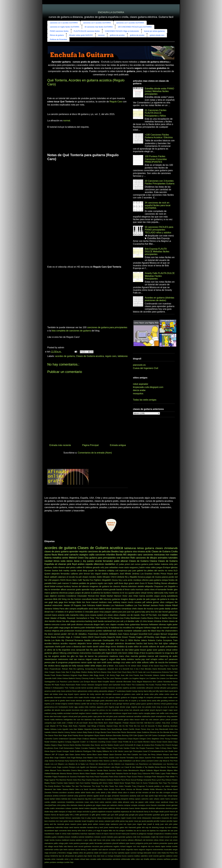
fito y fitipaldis (131, 577)
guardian (157, 815)
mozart (167, 837)
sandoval (130, 716)
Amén (171, 729)
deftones (112, 808)
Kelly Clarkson (93, 761)
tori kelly (72, 666)
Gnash (59, 751)
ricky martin (169, 593)
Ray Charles (87, 780)
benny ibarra (143, 691)
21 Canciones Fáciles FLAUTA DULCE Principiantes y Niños (156, 113)
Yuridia (72, 688)
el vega (69, 812)
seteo (128, 662)
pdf (144, 602)
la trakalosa (114, 628)
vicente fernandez (104, 561)
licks (84, 831)
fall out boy (91, 704)
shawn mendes (89, 577)
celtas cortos (164, 694)
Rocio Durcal (131, 780)
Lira (52, 764)
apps (109, 796)
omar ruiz (168, 840)
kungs (162, 827)
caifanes (74, 574)
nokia (113, 840)
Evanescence (156, 672)
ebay (52, 812)
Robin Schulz (81, 685)
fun (98, 704)
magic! (165, 710)
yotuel (168, 720)
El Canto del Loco (143, 672)
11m (143, 726)
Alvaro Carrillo (129, 729)
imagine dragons (128, 599)
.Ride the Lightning (76, 669)
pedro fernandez (96, 843)
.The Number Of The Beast (107, 618)
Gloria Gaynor (50, 751)
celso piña (154, 694)
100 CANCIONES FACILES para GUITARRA (135, 27)
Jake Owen (69, 755)
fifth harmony (105, 599)
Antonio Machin (57, 732)
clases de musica (145, 609)
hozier (71, 707)
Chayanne (158, 586)
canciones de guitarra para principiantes (107, 327)
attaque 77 (112, 691)
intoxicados (156, 818)
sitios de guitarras (86, 853)
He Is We (114, 751)
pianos (165, 577)
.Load (47, 726)
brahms (110, 799)
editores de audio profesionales (163, 647)
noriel (118, 840)
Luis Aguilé (80, 767)
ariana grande (109, 590)
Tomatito (128, 786)
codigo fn (142, 697)
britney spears (135, 799)
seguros (142, 850)
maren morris (127, 602)
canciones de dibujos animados (152, 558)
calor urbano (154, 799)
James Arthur (80, 755)
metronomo (63, 659)
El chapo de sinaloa (142, 745)
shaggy (69, 853)
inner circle (137, 818)
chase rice (173, 802)
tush (115, 720)
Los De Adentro (114, 764)
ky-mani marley (171, 827)
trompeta (118, 856)
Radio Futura (60, 685)
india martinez (90, 707)
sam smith (102, 662)
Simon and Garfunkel (112, 685)
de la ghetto (60, 701)
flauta (54, 555)
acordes (150, 596)
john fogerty (110, 707)
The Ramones (85, 786)
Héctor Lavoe (123, 751)
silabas (76, 853)
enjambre (66, 650)
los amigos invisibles (125, 831)
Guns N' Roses (147, 583)
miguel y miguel (108, 659)
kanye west (68, 827)
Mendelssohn (134, 770)
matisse (75, 583)
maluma (164, 564)
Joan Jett (124, 675)
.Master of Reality (58, 618)
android (70, 796)
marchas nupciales (88, 834)
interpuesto (146, 818)
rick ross (137, 846)
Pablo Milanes (172, 773)
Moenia (63, 773)
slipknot (53, 596)
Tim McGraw (172, 685)
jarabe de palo (143, 599)
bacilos (140, 643)
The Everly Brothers (53, 786)
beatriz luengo (132, 691)
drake (47, 812)
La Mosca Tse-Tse (102, 678)
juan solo (164, 824)
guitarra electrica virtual (156, 704)
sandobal (122, 716)
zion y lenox (108, 666)
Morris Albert (85, 773)
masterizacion (51, 659)
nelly (91, 840)
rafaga (50, 846)
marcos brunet (115, 834)
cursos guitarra (141, 564)
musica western (76, 840)
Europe (175, 745)
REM (131, 640)
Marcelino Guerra (70, 770)
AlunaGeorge (117, 729)
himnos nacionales (73, 818)
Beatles (115, 552)
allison (63, 590)
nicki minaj (169, 713)
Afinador (106, 577)
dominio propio (172, 808)
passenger (85, 843)
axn (143, 796)
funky (102, 704)
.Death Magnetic (115, 723)
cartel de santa (142, 694)
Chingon (143, 739)
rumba (56, 850)
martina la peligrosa (138, 834)
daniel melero (84, 808)
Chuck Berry (127, 672)
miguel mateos (92, 659)
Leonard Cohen (152, 761)
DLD (175, 571)
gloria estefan (101, 815)
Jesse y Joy (80, 561)
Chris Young (165, 739)
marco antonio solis (60, 615)
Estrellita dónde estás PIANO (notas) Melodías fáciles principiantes (159, 91)
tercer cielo (157, 853)
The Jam (75, 786)
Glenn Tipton (172, 748)
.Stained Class (112, 726)
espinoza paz (125, 571)
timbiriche (54, 856)
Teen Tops (163, 783)
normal (67, 121)
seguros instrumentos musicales (159, 850)
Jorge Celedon (60, 758)
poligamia (140, 843)
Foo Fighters (96, 580)
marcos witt (153, 656)
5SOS (63, 580)
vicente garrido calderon (163, 856)
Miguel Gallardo (146, 770)
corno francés (151, 805)
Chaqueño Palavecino (118, 739)
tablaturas (123, 356)
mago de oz (157, 628)
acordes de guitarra (65, 356)
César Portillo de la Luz (127, 742)
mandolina (75, 834)
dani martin (87, 647)
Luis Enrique (85, 682)
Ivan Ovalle (169, 751)
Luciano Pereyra (69, 767)
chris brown (148, 621)
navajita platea (150, 713)
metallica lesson (64, 837)
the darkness (86, 720)
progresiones (74, 662)
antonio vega (99, 643)
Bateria (48, 558)
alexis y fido (106, 792)
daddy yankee (171, 609)
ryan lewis (63, 850)
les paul (93, 710)
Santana (48, 609)
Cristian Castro (80, 637)
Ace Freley (125, 618)
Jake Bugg (94, 675)
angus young (160, 596)
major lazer (173, 710)
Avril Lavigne (154, 634)
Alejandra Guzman (92, 729)
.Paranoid (71, 618)
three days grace (126, 583)
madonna (114, 656)
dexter (137, 808)
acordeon (63, 792)
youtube (174, 720)
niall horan (97, 840)
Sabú (66, 783)
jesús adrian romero (96, 824)
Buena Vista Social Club (111, 672)
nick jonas (106, 840)
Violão (152, 789)
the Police (171, 853)
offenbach (138, 840)
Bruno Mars (72, 580)
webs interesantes (105, 859)
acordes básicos (52, 643)
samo (110, 662)
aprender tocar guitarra (92, 590)
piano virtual (141, 593)
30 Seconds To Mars (154, 726)
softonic (145, 662)
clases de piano (52, 552)
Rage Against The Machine (55, 780)
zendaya (60, 862)
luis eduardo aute (137, 710)
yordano (53, 862)
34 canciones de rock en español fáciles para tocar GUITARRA (158, 205)
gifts (94, 815)
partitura (48, 567)
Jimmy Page (115, 675)
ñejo (72, 862)
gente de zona (110, 704)
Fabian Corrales (81, 748)
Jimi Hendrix (50, 621)
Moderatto (55, 773)
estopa (165, 580)
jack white (115, 821)
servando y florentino (57, 853)
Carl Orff (148, 735)
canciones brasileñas (66, 802)
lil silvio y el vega (93, 831)
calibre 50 (81, 567)
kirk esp (145, 827)
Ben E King (71, 672)
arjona (48, 555)
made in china (61, 834)
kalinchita (59, 827)
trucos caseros (128, 856)
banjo (175, 796)
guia (162, 815)
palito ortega (59, 843)
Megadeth (106, 580)
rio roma (169, 571)
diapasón (144, 808)
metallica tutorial (78, 837)
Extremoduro (69, 748)
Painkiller (48, 777)
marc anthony (114, 602)
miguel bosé (127, 713)
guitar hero (169, 815)
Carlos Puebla (172, 735)
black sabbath (51, 577)
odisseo (131, 840)
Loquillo (125, 678)
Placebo (48, 685)
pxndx (171, 577)
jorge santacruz (112, 824)
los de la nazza (140, 831)
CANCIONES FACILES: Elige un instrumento (122, 31)
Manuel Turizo (56, 770)
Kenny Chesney (82, 678)
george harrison (123, 704)
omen (175, 840)
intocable (89, 612)
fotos (127, 624)
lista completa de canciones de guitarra (71, 331)
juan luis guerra (134, 612)
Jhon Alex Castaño (130, 755)
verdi (151, 856)
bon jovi (116, 621)
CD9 (131, 735)
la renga (166, 653)
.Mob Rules (73, 726)
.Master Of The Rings (59, 726)
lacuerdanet (49, 831)
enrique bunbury (63, 586)
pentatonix (108, 843)
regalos (116, 846)
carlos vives (149, 590)
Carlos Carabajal (159, 735)
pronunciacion (89, 631)
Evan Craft (59, 748)
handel (62, 818)
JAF (53, 755)
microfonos (117, 713)
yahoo (162, 720)
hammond (54, 818)
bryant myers (73, 694)
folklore (89, 567)
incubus (117, 818)
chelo (134, 609)
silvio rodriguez (167, 602)
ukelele (141, 586)
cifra (68, 805)
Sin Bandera (100, 571)
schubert (112, 850)
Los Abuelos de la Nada (75, 764)
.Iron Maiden (163, 615)
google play (124, 815)
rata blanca (68, 846)
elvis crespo (77, 812)
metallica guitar (51, 837)
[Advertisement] (61, 138)
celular (152, 802)
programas (63, 662)
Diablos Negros (51, 745)
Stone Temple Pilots (127, 783)
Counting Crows (104, 742)
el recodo (71, 577)
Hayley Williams (103, 751)
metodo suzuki (100, 837)
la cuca (164, 707)
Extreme (166, 672)
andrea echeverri (60, 796)
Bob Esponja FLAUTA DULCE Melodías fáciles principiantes (157, 252)
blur (156, 643)
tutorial (57, 634)
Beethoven (135, 618)
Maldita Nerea (154, 767)
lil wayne (104, 831)
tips (86, 856)
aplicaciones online (85, 691)
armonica (80, 621)
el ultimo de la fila (53, 650)
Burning (125, 735)
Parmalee (81, 777)
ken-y (97, 827)
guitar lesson (140, 650)
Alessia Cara (105, 729)
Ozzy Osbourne (144, 773)
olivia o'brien (159, 840)
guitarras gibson (52, 653)
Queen (48, 574)
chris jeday (61, 805)
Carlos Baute (50, 637)
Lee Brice (136, 761)
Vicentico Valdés (96, 789)
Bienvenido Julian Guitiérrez (138, 732)
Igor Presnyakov (136, 751)
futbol (131, 650)
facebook (140, 812)
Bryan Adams (100, 735)
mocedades (146, 837)
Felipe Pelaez (106, 748)
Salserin (72, 783)
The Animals (173, 783)
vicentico (61, 596)
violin (143, 720)
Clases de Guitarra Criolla (165, 552)
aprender (74, 552)
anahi (54, 691)
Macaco (94, 682)
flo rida (111, 650)
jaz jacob (143, 821)
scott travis (121, 850)
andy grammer (80, 796)
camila (73, 571)
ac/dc (148, 552)
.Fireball (125, 723)
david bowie (103, 808)
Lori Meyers (59, 764)
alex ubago (71, 621)
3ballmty (166, 726)
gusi (176, 815)
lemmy (74, 831)
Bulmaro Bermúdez (114, 735)
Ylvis (66, 688)
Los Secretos (168, 764)
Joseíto (112, 758)
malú (69, 834)
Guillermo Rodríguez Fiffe (85, 751)
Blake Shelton (82, 672)
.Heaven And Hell (136, 723)
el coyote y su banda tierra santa (143, 701)
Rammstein (71, 685)
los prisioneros (102, 656)
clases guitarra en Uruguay (126, 697)
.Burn (106, 723)
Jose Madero (88, 758)
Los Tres (138, 605)
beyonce (81, 799)
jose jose (122, 612)
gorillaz (133, 704)
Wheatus (159, 789)
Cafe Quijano (138, 735)
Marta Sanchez (110, 770)
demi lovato (71, 701)
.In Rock (174, 723)
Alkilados (113, 634)
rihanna (124, 586)
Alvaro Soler (60, 672)
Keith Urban (57, 678)
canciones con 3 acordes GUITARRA (64, 23)
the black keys (154, 631)
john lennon (84, 574)
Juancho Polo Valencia (154, 758)
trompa (110, 856)
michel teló (108, 713)
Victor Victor (120, 789)
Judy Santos (49, 761)
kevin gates (119, 827)
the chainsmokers (170, 631)
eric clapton (111, 624)
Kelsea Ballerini (69, 678)
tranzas (80, 666)
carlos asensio (105, 802)
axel (176, 574)
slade (96, 853)
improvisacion (108, 818)
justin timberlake (88, 628)
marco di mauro (102, 834)
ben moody (72, 799)
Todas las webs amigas (145, 400)
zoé (132, 564)
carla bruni (94, 802)
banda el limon (123, 590)
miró (139, 837)
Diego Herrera (63, 745)
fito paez (94, 650)
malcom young (50, 713)
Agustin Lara (68, 729)
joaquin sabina (111, 612)
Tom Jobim (119, 786)
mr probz (174, 837)
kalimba (99, 628)
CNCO (114, 577)
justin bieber (155, 564)
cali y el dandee (127, 621)
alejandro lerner (85, 643)
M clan (132, 767)
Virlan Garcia (139, 596)
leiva (69, 831)
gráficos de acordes (117, 35)
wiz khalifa (145, 859)
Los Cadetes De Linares (156, 678)
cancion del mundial (103, 694)
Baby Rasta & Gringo (92, 732)
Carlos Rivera (147, 618)
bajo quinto (149, 796)
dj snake (129, 647)
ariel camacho (71, 555)
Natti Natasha (117, 773)
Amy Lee (151, 729)
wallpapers (114, 574)
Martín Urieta (122, 770)
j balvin (142, 567)
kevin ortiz (117, 653)
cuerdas (75, 808)
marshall (75, 713)
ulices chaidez (120, 615)
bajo (122, 552)
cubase (68, 808)
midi (134, 837)
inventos (52, 821)
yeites (47, 862)
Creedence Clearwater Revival (80, 596)
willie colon (135, 859)
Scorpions (167, 640)
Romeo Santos (51, 571)
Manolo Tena (166, 767)
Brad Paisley (73, 735)
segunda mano (132, 850)
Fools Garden (124, 748)
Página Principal (90, 445)
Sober (111, 783)
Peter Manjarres (159, 777)
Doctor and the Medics (104, 745)
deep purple (88, 571)
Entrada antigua (118, 445)
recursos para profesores (102, 846)
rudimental (49, 850)
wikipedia (149, 586)
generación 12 (86, 815)
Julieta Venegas (166, 675)
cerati (79, 571)
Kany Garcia (70, 761)
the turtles (97, 720)
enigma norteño (68, 704)
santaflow (138, 716)
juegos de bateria (72, 628)
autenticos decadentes (125, 643)
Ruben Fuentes (57, 783)
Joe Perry (151, 755)
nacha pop (140, 659)
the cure (77, 720)
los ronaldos (114, 710)
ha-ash (79, 577)
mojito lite (155, 837)
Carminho (48, 739)
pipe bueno (131, 843)
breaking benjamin (121, 799)
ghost (71, 612)
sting (169, 716)
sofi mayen (103, 853)
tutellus (137, 856)
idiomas (163, 624)
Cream (114, 742)
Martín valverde (116, 682)
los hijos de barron (85, 656)
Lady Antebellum (125, 761)
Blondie (166, 732)
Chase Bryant (133, 739)
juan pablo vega (56, 628)
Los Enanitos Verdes (150, 574)
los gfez (71, 656)
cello (147, 802)
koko (154, 707)
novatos (138, 602)
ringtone (144, 846)
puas (116, 716)
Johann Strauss (163, 755)
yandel (64, 634)
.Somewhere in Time (85, 618)
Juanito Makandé (171, 758)
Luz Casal (125, 767)
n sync (85, 840)
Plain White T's (172, 777)
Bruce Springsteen (86, 735)
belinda (64, 799)
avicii (91, 609)
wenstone (117, 859)
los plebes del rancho (154, 571)
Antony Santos (70, 732)
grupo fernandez (146, 815)
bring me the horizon (71, 599)
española (117, 812)
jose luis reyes (126, 824)
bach (96, 609)
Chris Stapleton (153, 739)
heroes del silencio (80, 586)
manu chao (124, 656)
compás (134, 805)
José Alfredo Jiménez (130, 574)
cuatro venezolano (57, 808)
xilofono (153, 859)
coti (117, 571)
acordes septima (122, 688)
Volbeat (48, 688)
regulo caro (111, 356)
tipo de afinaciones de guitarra (71, 856)
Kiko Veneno (104, 761)
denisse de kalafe (83, 701)
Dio (134, 672)
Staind (116, 783)
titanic (90, 856)
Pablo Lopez (160, 773)
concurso (55, 624)
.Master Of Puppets (72, 605)
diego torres (111, 647)
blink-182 (57, 599)
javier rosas (134, 821)
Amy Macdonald (161, 729)
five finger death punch (160, 812)
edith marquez (60, 812)
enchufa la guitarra (90, 812)
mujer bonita (49, 840)
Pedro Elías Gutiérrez (118, 777)
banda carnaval (105, 621)
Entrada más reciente (60, 445)
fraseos (47, 815)
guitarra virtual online (168, 650)
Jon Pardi (174, 755)
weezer (156, 720)
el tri (66, 612)
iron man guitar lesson (65, 821)
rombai (169, 846)
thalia (164, 853)
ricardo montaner (125, 631)
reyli (114, 631)
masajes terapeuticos (155, 834)
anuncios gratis (74, 590)
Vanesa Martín (68, 789)
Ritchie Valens (140, 640)
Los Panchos (62, 682)
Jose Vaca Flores (101, 758)
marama (115, 593)
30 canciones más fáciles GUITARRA (99, 27)
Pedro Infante (165, 605)
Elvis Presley (156, 745)
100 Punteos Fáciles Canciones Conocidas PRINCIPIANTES (156, 159)
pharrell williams (119, 843)
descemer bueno (128, 808)
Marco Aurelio (83, 770)
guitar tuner (152, 650)
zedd (64, 723)
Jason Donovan (116, 755)
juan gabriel (138, 571)
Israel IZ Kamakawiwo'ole (153, 751)
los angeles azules (57, 656)
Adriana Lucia (56, 729)
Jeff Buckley (149, 637)
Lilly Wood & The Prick (168, 761)
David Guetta (100, 637)
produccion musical (73, 631)
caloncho (145, 799)
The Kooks (150, 685)
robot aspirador (141, 384)
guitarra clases (154, 548)
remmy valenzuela (155, 593)
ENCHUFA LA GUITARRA (111, 12)
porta (146, 843)
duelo (116, 701)
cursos (63, 624)
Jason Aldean (103, 755)
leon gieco (85, 710)
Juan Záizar (139, 758)
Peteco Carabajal (144, 777)
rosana (93, 615)
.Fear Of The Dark (149, 615)
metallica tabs (97, 713)
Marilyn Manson (114, 596)
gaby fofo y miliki (72, 815)
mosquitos (138, 394)
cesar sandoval (162, 802)
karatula (90, 827)
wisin (137, 583)
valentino (144, 856)
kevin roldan (128, 653)
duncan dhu (123, 701)
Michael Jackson (150, 605)
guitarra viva (131, 552)
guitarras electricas (59, 593)
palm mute (69, 843)
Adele (99, 577)
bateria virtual (105, 609)
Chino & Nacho (161, 618)
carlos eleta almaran (121, 802)
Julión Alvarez (59, 567)
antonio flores (71, 691)
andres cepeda (85, 564)
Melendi (73, 558)
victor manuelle (57, 859)
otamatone (49, 843)
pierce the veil (103, 716)
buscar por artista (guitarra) (154, 31)
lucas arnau (124, 710)
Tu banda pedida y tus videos (158, 786)
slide (139, 662)
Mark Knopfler (104, 682)
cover (175, 697)
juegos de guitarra (159, 599)
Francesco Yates (153, 748)
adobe (77, 792)
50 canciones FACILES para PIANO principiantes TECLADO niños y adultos (159, 230)
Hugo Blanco (83, 675)
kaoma (76, 827)
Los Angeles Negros (137, 678)
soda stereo (67, 561)
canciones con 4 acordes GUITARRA (97, 23)
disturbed (109, 701)
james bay (124, 821)
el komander (161, 590)
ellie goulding (162, 701)
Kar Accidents (81, 761)
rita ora (151, 846)
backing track (91, 621)
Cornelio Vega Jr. (65, 637)
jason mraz (99, 612)
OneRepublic (108, 640)
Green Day (83, 558)
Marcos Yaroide (96, 770)
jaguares (100, 707)
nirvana (141, 552)
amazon (174, 792)
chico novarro (68, 697)
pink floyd (72, 564)
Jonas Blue (49, 758)
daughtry (94, 808)
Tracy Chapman (138, 786)
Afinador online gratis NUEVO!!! (81, 35)
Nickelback (168, 682)
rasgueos (134, 567)
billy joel (152, 691)
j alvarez (107, 821)
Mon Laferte (158, 682)
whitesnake (126, 859)
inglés (169, 624)
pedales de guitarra (88, 583)
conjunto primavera (154, 697)
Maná (61, 555)
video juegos (157, 567)
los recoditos (125, 628)
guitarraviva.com (51, 707)
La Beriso (114, 761)
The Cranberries (138, 685)
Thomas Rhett (161, 685)
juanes (91, 561)
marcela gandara (138, 656)
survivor (134, 853)
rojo (95, 662)
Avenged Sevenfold (139, 634)
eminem (172, 701)
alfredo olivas (117, 792)
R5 (53, 685)
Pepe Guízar (132, 777)
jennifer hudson (160, 821)
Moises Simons (73, 773)
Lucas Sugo (56, 767)
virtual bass (85, 859)
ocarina (124, 840)
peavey (84, 716)
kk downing (154, 827)
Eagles (139, 637)
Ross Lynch (156, 780)
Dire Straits (101, 596)
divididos (121, 647)
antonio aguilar (93, 796)
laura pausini (66, 710)
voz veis (149, 720)
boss (104, 799)
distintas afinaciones (157, 808)
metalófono (89, 837)
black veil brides (51, 694)
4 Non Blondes (145, 669)
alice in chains (129, 792)
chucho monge (89, 697)
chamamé (58, 697)
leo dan (158, 612)
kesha (111, 827)
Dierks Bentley (75, 745)
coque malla (167, 697)
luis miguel (96, 574)
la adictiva (95, 593)
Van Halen (57, 789)
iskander (78, 821)
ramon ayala (87, 662)
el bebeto (60, 612)
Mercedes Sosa (130, 682)
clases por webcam (109, 805)
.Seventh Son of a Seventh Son (120, 669)
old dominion (148, 840)
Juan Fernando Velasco (150, 675)
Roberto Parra (119, 780)
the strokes (49, 666)
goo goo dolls (113, 815)
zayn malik (57, 723)
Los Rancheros (142, 764)
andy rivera (61, 691)
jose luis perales (145, 707)
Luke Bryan (115, 767)
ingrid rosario (126, 818)
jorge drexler (120, 707)
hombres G (79, 612)
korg (159, 707)
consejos (142, 805)
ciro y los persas (108, 697)
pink (62, 631)
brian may (63, 694)
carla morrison (137, 590)
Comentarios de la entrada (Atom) (95, 453)
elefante (121, 577)
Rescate (96, 780)
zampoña (48, 723)
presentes (163, 843)
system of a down (105, 615)
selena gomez (153, 602)
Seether (87, 783)
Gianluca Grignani (70, 675)
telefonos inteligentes (64, 720)
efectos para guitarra (152, 580)
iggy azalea (79, 707)
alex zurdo (96, 792)
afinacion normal (153, 688)
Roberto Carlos (155, 640)
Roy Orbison (167, 780)
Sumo (145, 783)
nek (158, 713)
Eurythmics (49, 748)
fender (170, 590)
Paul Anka (90, 777)
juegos (71, 593)
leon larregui (70, 602)
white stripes (96, 666)
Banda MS (121, 555)
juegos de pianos (83, 593)
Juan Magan (161, 637)
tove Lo (104, 856)
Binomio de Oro (157, 732)
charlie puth (60, 647)
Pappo (55, 777)
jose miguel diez (140, 824)
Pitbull (175, 605)
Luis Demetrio (91, 767)
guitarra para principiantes (103, 558)
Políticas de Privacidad (58, 39)
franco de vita (121, 650)
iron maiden (172, 555)
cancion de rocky (87, 694)
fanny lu (147, 812)
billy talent (160, 691)
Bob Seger (63, 735)
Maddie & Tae (142, 767)
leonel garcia (168, 612)
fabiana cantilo (80, 704)
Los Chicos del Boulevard (96, 764)
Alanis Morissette (159, 669)
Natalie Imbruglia (97, 773)
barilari (52, 799)
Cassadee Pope (75, 739)
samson (71, 850)
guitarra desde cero (157, 35)
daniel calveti (99, 647)
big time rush (90, 799)
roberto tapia (160, 846)
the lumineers (171, 662)
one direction (123, 558)
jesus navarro (71, 824)
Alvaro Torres (141, 729)
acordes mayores (68, 643)
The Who (105, 786)
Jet (108, 675)
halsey (47, 818)
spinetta (121, 853)
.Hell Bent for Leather (152, 723)
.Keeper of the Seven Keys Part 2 (156, 666)
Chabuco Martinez (90, 739)
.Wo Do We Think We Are (129, 726)
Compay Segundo (72, 742)
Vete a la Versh (82, 789)
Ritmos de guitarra (57, 35)
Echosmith (129, 745)
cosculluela (87, 599)
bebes (58, 799)
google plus (134, 815)
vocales (93, 859)
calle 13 (139, 621)
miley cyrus (84, 615)
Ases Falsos (123, 634)
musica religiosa (52, 631)
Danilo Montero (144, 742)
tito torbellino (107, 720)
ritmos (56, 561)
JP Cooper (60, 755)
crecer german (172, 805)
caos (133, 694)
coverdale (161, 805)
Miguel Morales (160, 770)
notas (148, 567)
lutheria (147, 628)
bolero (99, 799)
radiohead (107, 631)
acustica (71, 792)
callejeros (173, 643)
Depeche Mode (114, 637)
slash (153, 716)
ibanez (76, 653)
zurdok (67, 862)
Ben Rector (122, 732)
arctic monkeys (135, 580)
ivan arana (99, 821)
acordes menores (108, 688)
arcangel (110, 643)
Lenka (143, 761)
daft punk (71, 624)
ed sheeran (60, 564)
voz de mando (133, 615)
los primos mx (102, 710)
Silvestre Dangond (95, 685)
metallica (57, 558)
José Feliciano (89, 605)
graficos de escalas (137, 35)
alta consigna (165, 792)
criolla (47, 808)
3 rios (136, 669)
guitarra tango (172, 704)
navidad (48, 561)
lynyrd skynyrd (156, 710)
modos (135, 713)
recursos (101, 35)
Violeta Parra (59, 609)
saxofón (95, 850)
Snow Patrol (126, 685)
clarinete (74, 805)
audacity (133, 796)
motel (161, 837)
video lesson (135, 720)
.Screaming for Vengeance (95, 669)
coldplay (111, 571)
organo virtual (68, 716)
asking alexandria (100, 691)
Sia (64, 621)
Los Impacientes (128, 764)
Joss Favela (134, 675)
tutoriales (173, 558)
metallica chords (171, 834)
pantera (77, 843)
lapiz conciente (61, 831)
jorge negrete (132, 707)
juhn (171, 824)
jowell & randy (153, 824)
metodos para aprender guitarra (119, 837)
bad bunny (149, 643)
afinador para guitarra (169, 688)
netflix (162, 713)
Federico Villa (94, 748)
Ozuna (115, 580)
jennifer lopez (172, 821)
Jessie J (102, 675)
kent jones (104, 827)
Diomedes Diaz (88, 745)
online (161, 659)
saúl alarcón (103, 850)
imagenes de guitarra (99, 586)
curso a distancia (74, 647)
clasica (120, 805)
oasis (127, 567)
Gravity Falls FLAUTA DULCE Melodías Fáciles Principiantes (160, 276)
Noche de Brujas (130, 773)
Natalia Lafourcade (93, 640)
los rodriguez (138, 628)
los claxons (115, 586)
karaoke (83, 827)
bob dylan (163, 643)
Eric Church (166, 745)
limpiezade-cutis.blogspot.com (148, 387)
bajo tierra (159, 796)
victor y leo (69, 859)
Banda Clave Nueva (109, 732)
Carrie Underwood (60, 739)
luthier (147, 710)
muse (121, 567)
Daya (175, 742)
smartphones (161, 716)
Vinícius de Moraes (134, 789)
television (133, 586)
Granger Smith (68, 751)
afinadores (173, 583)
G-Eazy (163, 748)
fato (88, 650)
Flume (115, 748)
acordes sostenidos (138, 688)
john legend (107, 653)
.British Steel (136, 666)
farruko (96, 599)
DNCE (91, 637)
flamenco (103, 650)
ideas (99, 818)
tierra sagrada (62, 666)
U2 (117, 564)
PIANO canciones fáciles (59, 31)
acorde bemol (81, 688)
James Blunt (91, 755)
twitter (87, 666)
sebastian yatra (140, 631)
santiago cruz (119, 662)
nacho (141, 713)
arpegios (84, 555)
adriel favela (86, 792)
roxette (175, 846)
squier (127, 853)
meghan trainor (85, 713)
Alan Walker (78, 729)
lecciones (76, 710)
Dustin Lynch (119, 745)
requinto (83, 552)
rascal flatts (58, 846)
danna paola (50, 701)
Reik (133, 558)
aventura (48, 599)
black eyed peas (171, 691)
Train (175, 640)
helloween (154, 624)
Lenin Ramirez (116, 678)
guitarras (116, 599)
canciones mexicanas (154, 555)
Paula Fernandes (101, 777)
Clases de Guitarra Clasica (143, 561)
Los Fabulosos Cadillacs (122, 605)
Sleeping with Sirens (99, 783)
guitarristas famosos (139, 624)
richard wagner (126, 846)
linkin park (57, 583)
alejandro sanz (135, 555)
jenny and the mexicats (54, 824)
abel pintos (71, 567)
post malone (154, 843)
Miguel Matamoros (144, 682)
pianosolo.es (139, 365)
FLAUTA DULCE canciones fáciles (87, 31)
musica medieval (62, 840)
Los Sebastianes (155, 764)
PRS (153, 773)
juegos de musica (153, 577)
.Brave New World (96, 723)
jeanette (150, 821)
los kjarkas (151, 831)
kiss (153, 612)
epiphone (102, 812)
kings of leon (140, 653)
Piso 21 (124, 640)
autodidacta (172, 596)
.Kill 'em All (72, 634)
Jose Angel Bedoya (74, 758)
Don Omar (173, 618)
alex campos (71, 609)
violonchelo (57, 605)
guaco (144, 704)
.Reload (65, 669)
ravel (76, 846)
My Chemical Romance (72, 640)
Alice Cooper (50, 672)
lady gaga (59, 602)
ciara (98, 697)
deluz (118, 808)
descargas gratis (98, 701)
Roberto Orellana (106, 780)
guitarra (65, 552)
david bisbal (50, 586)
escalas (121, 624)
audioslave (121, 691)
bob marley (64, 571)
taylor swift (113, 583)
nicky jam (173, 564)
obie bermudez (56, 716)
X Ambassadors (57, 688)
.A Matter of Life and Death (77, 723)
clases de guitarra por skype (89, 805)
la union (171, 707)
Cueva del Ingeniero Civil (146, 368)
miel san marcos (77, 659)
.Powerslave (93, 634)
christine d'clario (161, 621)
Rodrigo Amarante (144, 780)
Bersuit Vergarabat (169, 634)
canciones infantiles (105, 555)
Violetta (146, 789)
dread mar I (50, 612)
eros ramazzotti (78, 650)
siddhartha (146, 716)
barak (47, 799)
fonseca (141, 577)
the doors (49, 634)
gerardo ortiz (98, 567)
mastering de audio (168, 656)
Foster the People (138, 748)
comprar (127, 805)
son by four (113, 853)
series (65, 558)
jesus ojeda (82, 824)
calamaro (62, 577)
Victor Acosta (109, 789)
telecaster (147, 853)
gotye (138, 704)
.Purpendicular (55, 669)
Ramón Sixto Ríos (74, 780)
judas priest (125, 564)
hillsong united (66, 653)
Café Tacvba (83, 580)
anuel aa (103, 796)
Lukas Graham (104, 767)
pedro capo (92, 716)
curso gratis (159, 609)
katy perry (146, 612)
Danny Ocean (156, 742)
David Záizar (168, 742)
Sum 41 (139, 783)
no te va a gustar (127, 593)
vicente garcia (123, 720)
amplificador (83, 609)
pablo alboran (121, 561)
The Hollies (66, 786)
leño (80, 831)
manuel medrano (99, 602)
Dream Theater (129, 637)
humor (94, 818)
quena (170, 843)
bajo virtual (168, 796)
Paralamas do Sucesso (68, 777)
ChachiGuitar (103, 739)
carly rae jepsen (137, 802)
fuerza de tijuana (58, 815)
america (48, 691)
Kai (56, 761)
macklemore (49, 834)
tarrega (140, 853)
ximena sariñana (164, 859)
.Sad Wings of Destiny (96, 726)
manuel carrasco (170, 628)
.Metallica (82, 634)
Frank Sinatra (56, 675)
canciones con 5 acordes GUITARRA (130, 23)
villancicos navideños (104, 564)
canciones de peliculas (99, 552)
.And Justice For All (122, 666)
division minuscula (85, 624)
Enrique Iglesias (170, 567)
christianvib (171, 548)
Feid (171, 672)
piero (111, 716)
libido (79, 602)
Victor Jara (127, 596)
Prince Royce (167, 574)
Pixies (175, 682)
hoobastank (63, 707)
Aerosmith (104, 634)
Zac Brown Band (171, 789)
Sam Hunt (79, 783)
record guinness (85, 846)
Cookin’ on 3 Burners (89, 742)
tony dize (97, 856)
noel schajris (151, 659)
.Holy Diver (166, 723)
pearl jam (77, 716)
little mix (112, 831)
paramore (173, 659)
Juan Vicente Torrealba (124, 758)
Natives (108, 773)
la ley (106, 628)
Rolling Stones (161, 583)
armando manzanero (120, 796)
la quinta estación (154, 653)
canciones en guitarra (121, 694)
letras (141, 548)
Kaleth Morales (103, 605)
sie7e (134, 662)
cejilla (92, 555)
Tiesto (112, 786)
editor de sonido (141, 647)
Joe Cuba (143, 755)
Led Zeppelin (170, 586)
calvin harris (165, 799)
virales (77, 859)
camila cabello (50, 802)
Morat (59, 621)
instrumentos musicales (90, 653)
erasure (109, 812)
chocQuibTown (50, 805)
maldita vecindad (64, 713)
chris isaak (78, 697)
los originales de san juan (167, 831)
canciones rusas (82, 802)
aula (139, 796)
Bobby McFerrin (94, 672)
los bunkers (106, 593)
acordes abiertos (94, 688)
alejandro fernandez (61, 574)
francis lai (174, 812)
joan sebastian (111, 567)
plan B (54, 662)
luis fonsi (86, 602)
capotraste (49, 647)
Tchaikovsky (153, 783)
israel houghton (88, 821)
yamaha (174, 859)
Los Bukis (56, 640)
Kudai (92, 678)
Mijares (170, 770)
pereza (48, 662)
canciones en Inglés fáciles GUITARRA (65, 27)
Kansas (61, 761)
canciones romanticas (121, 609)
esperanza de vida (128, 812)
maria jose (126, 834)
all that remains (142, 792)
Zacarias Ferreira (51, 792)
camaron (174, 799)
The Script (96, 786)
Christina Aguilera (57, 742)
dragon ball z (100, 624)
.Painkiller (82, 726)
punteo (99, 631)
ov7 (166, 659)
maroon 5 (66, 583)
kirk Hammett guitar (133, 827)
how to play (86, 818)
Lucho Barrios (73, 682)
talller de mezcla (157, 662)
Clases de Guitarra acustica (90, 356)
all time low (154, 792)
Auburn (79, 732)
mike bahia (121, 659)
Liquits (47, 764)
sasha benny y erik (83, 850)
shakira (105, 574)
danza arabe (139, 390)
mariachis (74, 615)
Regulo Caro (116, 102)
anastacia (48, 796)
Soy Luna (123, 580)
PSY (117, 640)
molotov (130, 659)
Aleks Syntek (172, 669)
